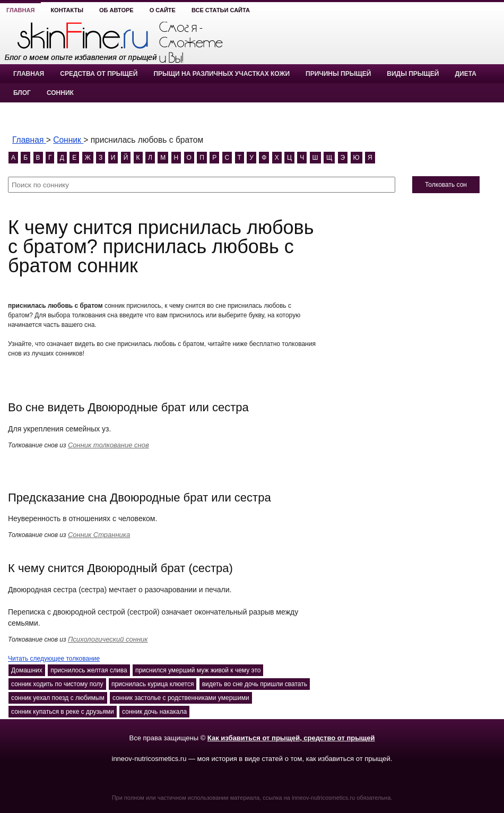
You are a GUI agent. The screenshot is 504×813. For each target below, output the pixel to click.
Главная (20, 10)
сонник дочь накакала (154, 712)
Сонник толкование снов (108, 445)
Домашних (27, 670)
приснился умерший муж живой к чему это (198, 670)
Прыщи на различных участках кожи (221, 74)
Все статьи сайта (221, 10)
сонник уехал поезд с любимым (58, 698)
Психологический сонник (108, 639)
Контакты (67, 10)
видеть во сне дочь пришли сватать (255, 684)
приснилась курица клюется (153, 684)
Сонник (60, 93)
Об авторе (116, 10)
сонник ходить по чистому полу (57, 684)
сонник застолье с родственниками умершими (181, 698)
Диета (465, 74)
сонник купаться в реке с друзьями (63, 712)
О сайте (163, 10)
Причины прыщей (338, 74)
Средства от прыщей (99, 74)
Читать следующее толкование (54, 659)
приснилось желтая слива (89, 670)
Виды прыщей (413, 74)
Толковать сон (446, 185)
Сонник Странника (99, 535)
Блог (22, 93)
